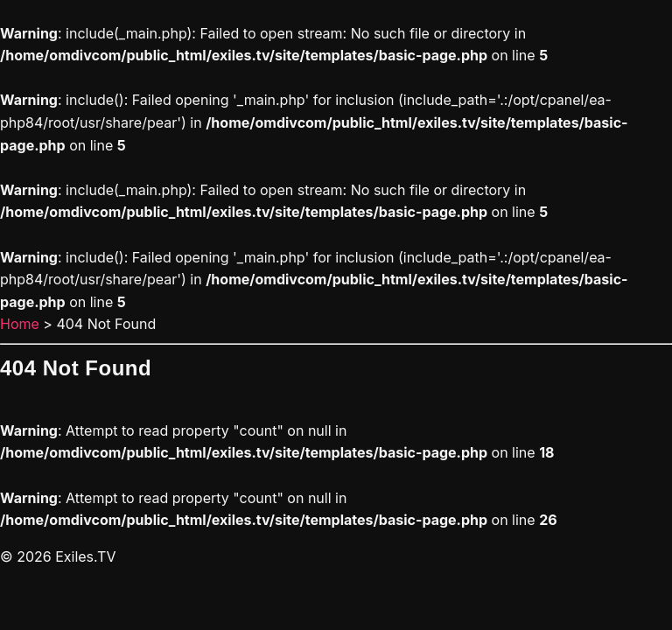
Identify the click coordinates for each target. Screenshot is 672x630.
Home (20, 324)
